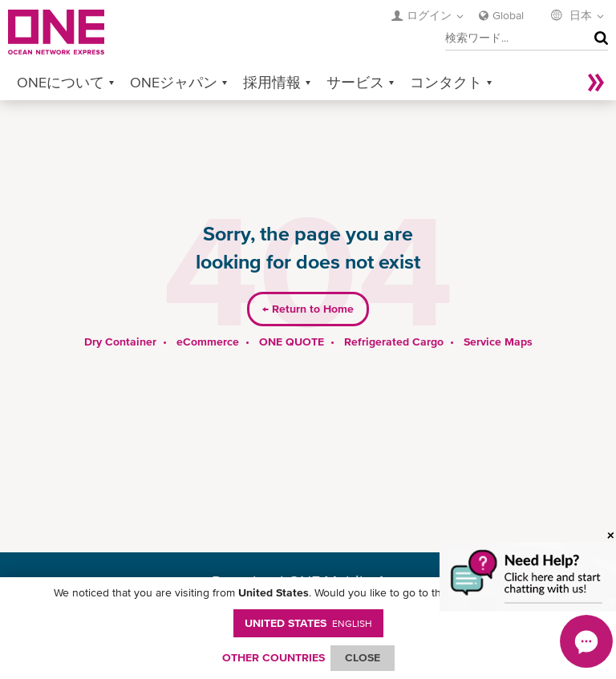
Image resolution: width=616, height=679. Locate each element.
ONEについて (61, 82)
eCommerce (208, 342)
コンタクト (446, 82)
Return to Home (308, 309)
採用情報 (272, 82)
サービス (355, 82)
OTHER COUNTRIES (274, 657)
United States (308, 623)
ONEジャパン (174, 82)
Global (508, 15)
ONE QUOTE (292, 342)
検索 (598, 38)
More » (596, 82)
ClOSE (363, 657)
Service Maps (498, 342)
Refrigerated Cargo (394, 342)
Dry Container (120, 342)
